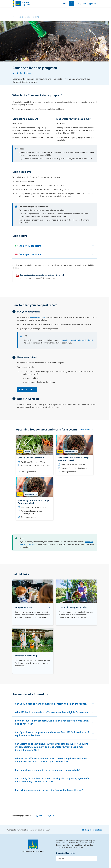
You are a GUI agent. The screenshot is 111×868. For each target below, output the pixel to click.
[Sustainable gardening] (33, 651)
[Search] (72, 4)
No (51, 816)
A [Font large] (21, 73)
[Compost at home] (33, 602)
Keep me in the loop (92, 830)
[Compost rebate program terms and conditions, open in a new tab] (55, 277)
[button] (27, 73)
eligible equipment (38, 317)
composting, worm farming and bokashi (76, 340)
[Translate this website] (76, 859)
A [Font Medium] (17, 73)
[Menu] (64, 4)
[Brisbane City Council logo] (23, 4)
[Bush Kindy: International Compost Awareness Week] (75, 455)
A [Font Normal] (14, 73)
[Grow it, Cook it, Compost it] (35, 455)
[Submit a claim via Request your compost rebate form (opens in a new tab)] (27, 389)
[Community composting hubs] (76, 602)
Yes (39, 816)
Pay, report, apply (87, 4)
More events (87, 429)
